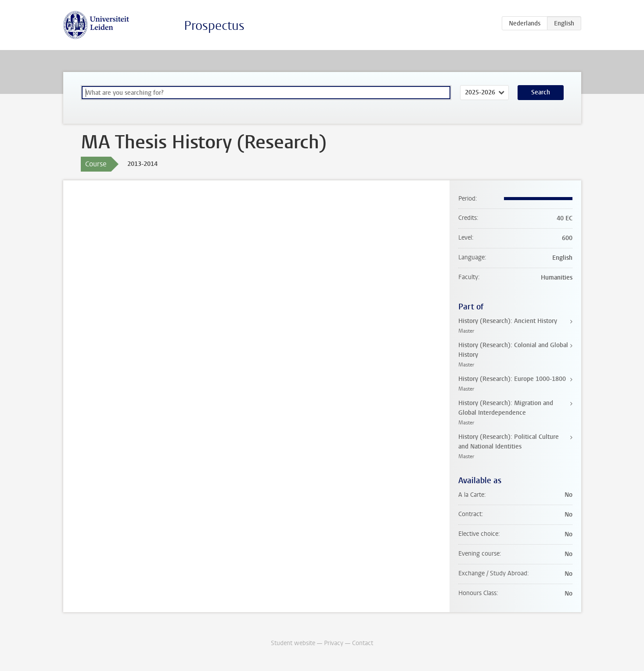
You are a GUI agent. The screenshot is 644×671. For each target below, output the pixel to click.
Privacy (334, 643)
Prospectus (214, 26)
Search (541, 92)
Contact (363, 643)
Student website (293, 643)
